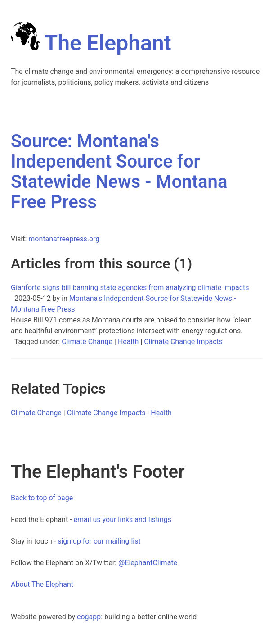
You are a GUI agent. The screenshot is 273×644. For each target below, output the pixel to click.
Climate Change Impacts (183, 342)
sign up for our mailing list (99, 541)
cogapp (89, 617)
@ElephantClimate (148, 563)
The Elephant (91, 43)
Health (128, 342)
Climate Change (87, 342)
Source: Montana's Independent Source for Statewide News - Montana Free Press (119, 172)
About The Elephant (42, 584)
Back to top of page (42, 498)
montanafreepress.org (64, 239)
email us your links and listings (123, 519)
